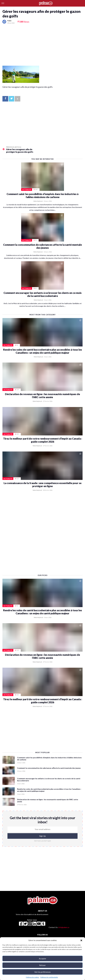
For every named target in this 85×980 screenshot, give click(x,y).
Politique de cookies (33, 977)
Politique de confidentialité (49, 977)
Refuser (42, 965)
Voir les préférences (42, 972)
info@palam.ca (64, 927)
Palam (9, 21)
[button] (81, 940)
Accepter (43, 959)
